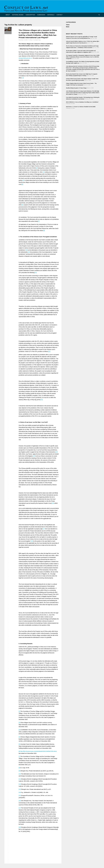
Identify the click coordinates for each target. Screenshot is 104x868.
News (68, 27)
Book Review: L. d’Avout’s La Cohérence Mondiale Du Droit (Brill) (81, 107)
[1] (23, 78)
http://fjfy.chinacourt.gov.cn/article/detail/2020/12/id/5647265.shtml (38, 751)
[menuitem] (8, 15)
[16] (53, 503)
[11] (36, 273)
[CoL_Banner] (27, 8)
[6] (22, 205)
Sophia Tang (38, 40)
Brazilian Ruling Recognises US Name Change (76, 88)
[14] (57, 452)
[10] (29, 252)
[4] (23, 180)
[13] (42, 400)
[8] (44, 230)
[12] (49, 352)
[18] (32, 541)
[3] (44, 172)
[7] (39, 221)
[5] (22, 184)
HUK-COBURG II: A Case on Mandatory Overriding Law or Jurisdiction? (82, 102)
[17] (44, 529)
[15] (34, 456)
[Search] (99, 15)
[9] (27, 250)
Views (31, 40)
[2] (37, 168)
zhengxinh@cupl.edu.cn (25, 58)
